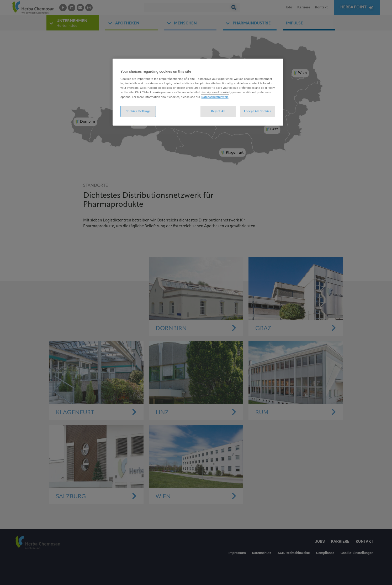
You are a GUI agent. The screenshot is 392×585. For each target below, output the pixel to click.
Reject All (218, 111)
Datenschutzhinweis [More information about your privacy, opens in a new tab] (215, 97)
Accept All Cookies (257, 111)
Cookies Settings (138, 111)
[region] (198, 92)
